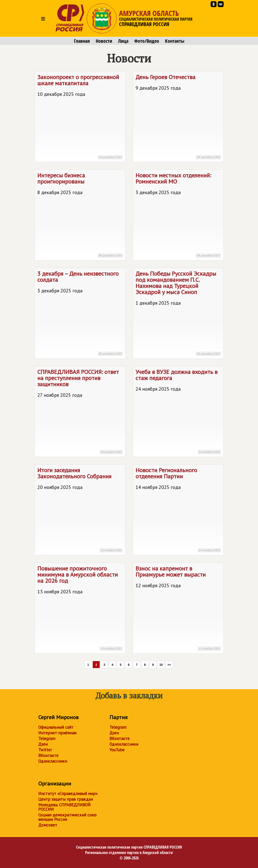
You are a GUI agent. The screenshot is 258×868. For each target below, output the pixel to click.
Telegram (47, 739)
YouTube (117, 750)
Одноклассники (53, 761)
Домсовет (48, 825)
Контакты (175, 41)
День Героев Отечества (178, 118)
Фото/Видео (147, 41)
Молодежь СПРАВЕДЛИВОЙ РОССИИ (64, 807)
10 (161, 665)
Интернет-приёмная (57, 733)
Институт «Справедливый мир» (68, 794)
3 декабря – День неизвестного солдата (80, 314)
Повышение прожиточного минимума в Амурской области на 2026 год (80, 609)
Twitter (45, 750)
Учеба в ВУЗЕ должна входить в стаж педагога (178, 412)
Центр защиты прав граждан (66, 799)
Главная (82, 41)
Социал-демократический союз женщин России (67, 817)
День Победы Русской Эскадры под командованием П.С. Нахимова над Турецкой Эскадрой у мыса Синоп (178, 314)
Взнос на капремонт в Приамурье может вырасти (178, 609)
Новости (104, 41)
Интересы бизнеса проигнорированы (80, 216)
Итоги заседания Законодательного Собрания (80, 511)
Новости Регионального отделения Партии (178, 511)
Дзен (43, 744)
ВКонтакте (48, 755)
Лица (123, 41)
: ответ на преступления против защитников (80, 412)
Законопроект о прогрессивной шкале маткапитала (80, 118)
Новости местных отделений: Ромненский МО (178, 216)
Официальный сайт (56, 727)
